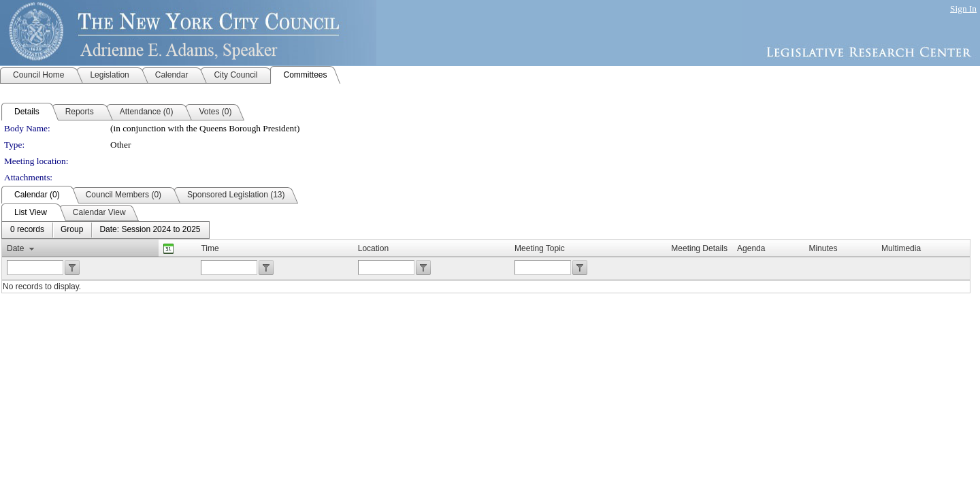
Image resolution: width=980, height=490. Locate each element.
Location (373, 248)
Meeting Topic (540, 248)
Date (15, 248)
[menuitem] (27, 230)
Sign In (963, 9)
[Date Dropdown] (150, 230)
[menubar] (105, 230)
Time (210, 248)
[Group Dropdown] (72, 230)
